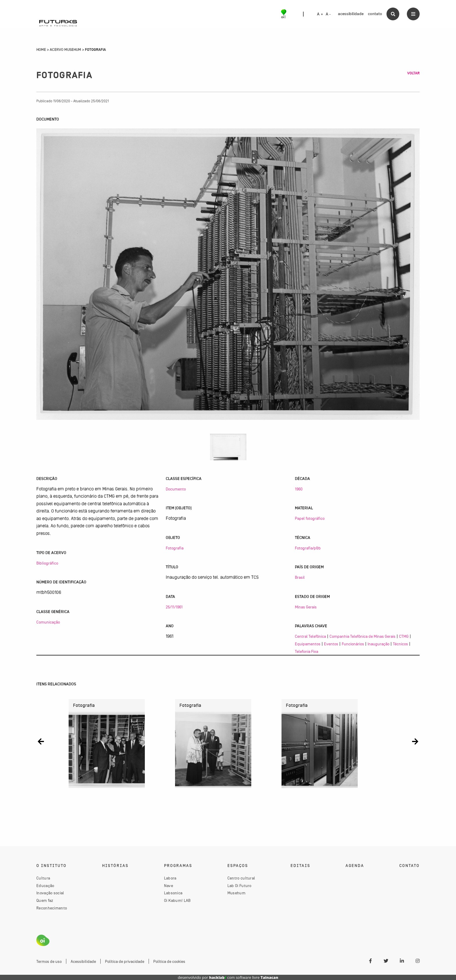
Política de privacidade (125, 961)
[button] (41, 741)
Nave (169, 886)
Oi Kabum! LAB (177, 900)
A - (328, 14)
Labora (170, 878)
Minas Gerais (306, 607)
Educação (45, 886)
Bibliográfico (47, 563)
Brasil (300, 577)
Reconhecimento (52, 908)
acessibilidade (351, 14)
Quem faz (45, 900)
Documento (176, 489)
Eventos (331, 644)
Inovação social (50, 893)
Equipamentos (308, 644)
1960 (299, 489)
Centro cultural (241, 878)
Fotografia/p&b (308, 548)
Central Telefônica (310, 636)
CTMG (404, 636)
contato (375, 14)
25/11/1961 (174, 607)
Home (41, 50)
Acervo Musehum (65, 50)
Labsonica (173, 893)
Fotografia (175, 548)
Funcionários (353, 644)
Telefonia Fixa (307, 651)
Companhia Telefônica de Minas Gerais (363, 636)
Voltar (413, 73)
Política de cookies (169, 961)
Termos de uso (49, 961)
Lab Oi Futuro (239, 886)
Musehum (236, 893)
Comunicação (48, 622)
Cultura (43, 878)
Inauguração (378, 644)
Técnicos (400, 644)
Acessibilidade (83, 961)
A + (320, 14)
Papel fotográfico (310, 518)
